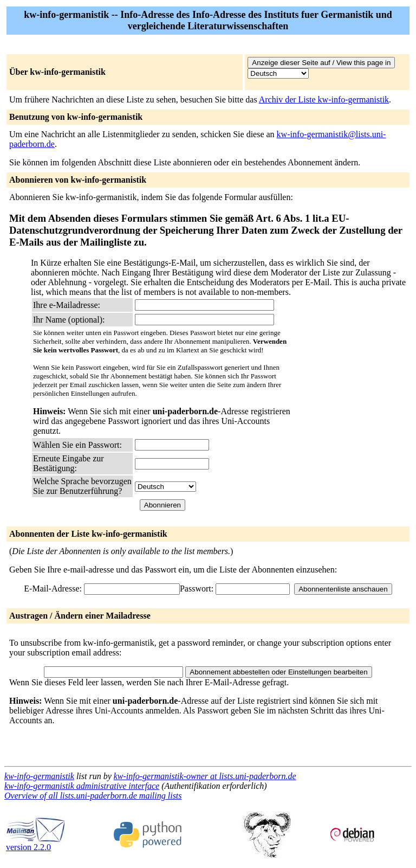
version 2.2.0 (36, 843)
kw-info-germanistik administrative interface (82, 786)
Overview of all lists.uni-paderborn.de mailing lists (93, 796)
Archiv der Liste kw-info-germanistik (324, 99)
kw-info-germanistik (39, 776)
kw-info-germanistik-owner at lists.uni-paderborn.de (205, 776)
